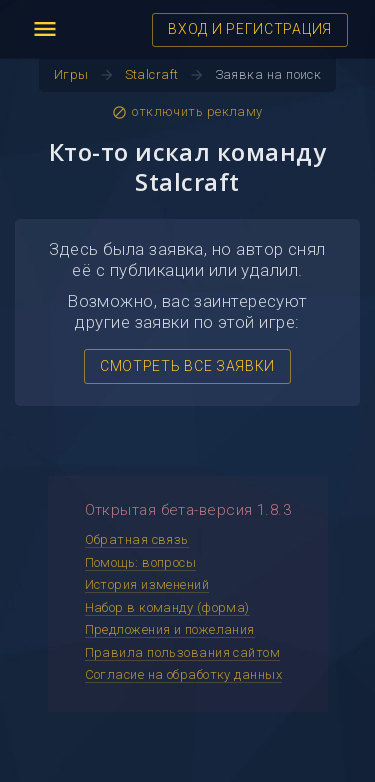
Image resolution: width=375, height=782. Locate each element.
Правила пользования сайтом (183, 652)
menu (45, 29)
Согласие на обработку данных (184, 674)
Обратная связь (137, 539)
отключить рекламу (187, 112)
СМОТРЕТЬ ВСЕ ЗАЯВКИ (187, 366)
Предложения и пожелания (170, 629)
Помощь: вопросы (141, 562)
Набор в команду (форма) (167, 607)
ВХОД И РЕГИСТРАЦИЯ (250, 29)
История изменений (147, 584)
